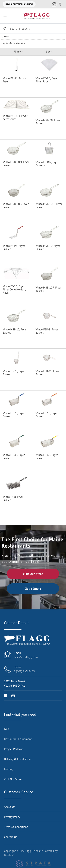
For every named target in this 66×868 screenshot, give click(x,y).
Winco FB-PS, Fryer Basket (14, 247)
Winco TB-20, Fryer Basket (14, 373)
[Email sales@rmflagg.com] (54, 4)
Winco (6, 37)
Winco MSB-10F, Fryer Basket (48, 289)
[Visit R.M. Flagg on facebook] (6, 696)
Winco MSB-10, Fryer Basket (48, 247)
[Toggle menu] (5, 16)
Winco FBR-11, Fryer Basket (47, 373)
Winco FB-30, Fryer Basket (14, 456)
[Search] (33, 28)
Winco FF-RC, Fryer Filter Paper (47, 80)
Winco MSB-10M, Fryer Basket (49, 205)
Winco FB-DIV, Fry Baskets (46, 164)
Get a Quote (33, 589)
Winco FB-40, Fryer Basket (47, 456)
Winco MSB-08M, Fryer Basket (16, 163)
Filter (18, 52)
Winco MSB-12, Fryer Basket (15, 331)
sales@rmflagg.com (26, 657)
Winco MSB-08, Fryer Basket (48, 122)
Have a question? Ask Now (19, 4)
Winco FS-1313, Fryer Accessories (15, 117)
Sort (48, 52)
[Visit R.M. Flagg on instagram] (13, 696)
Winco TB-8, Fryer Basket (13, 498)
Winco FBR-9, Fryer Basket (47, 331)
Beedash (9, 855)
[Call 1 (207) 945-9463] (61, 4)
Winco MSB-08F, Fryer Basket (16, 205)
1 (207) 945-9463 (24, 671)
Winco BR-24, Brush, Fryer (15, 80)
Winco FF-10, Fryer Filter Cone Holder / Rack (15, 289)
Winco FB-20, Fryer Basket (14, 415)
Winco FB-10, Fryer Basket (47, 415)
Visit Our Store (33, 574)
